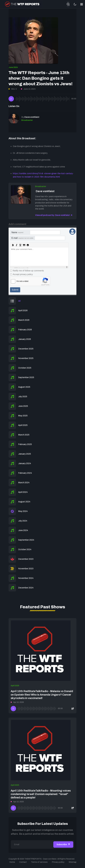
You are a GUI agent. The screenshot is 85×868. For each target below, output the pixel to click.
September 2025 (26, 377)
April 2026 (23, 310)
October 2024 (25, 549)
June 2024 (13, 67)
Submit (15, 290)
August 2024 (24, 502)
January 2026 (25, 339)
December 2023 (26, 559)
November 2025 (26, 358)
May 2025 (23, 416)
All (19, 301)
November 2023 (26, 569)
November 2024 (26, 578)
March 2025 (24, 435)
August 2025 (24, 387)
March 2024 (24, 483)
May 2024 (23, 511)
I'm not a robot (22, 281)
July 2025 (23, 396)
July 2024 (23, 521)
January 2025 (25, 454)
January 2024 (25, 463)
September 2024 (26, 540)
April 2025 (23, 425)
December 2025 (26, 349)
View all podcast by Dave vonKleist (52, 215)
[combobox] (68, 4)
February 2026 (25, 330)
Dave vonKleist (45, 191)
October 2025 (25, 368)
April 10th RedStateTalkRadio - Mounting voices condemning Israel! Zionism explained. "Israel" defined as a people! (41, 794)
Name (17, 232)
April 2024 (23, 492)
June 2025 (23, 406)
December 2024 (26, 588)
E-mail (22, 238)
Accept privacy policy (23, 274)
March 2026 (24, 320)
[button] (82, 4)
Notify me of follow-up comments (28, 271)
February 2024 (25, 473)
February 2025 (25, 444)
